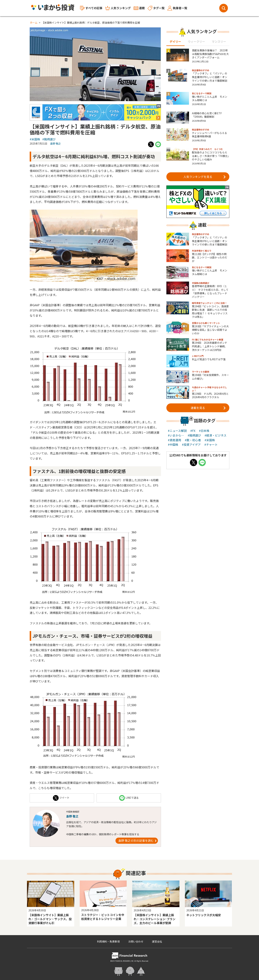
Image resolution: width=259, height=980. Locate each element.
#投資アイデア (191, 444)
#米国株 (35, 139)
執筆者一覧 (177, 8)
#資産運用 (174, 440)
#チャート (211, 444)
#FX (193, 431)
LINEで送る (129, 798)
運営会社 (157, 941)
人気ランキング (118, 8)
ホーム (34, 23)
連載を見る (208, 408)
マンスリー (219, 41)
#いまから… (176, 435)
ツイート (61, 798)
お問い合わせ (136, 941)
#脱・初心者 (193, 440)
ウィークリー (196, 41)
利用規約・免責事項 (108, 941)
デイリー (175, 41)
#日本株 (204, 431)
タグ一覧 (156, 8)
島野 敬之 (55, 143)
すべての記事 (91, 8)
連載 (139, 8)
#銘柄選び (49, 139)
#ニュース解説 (177, 431)
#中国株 (173, 444)
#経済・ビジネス (215, 435)
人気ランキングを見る (205, 177)
